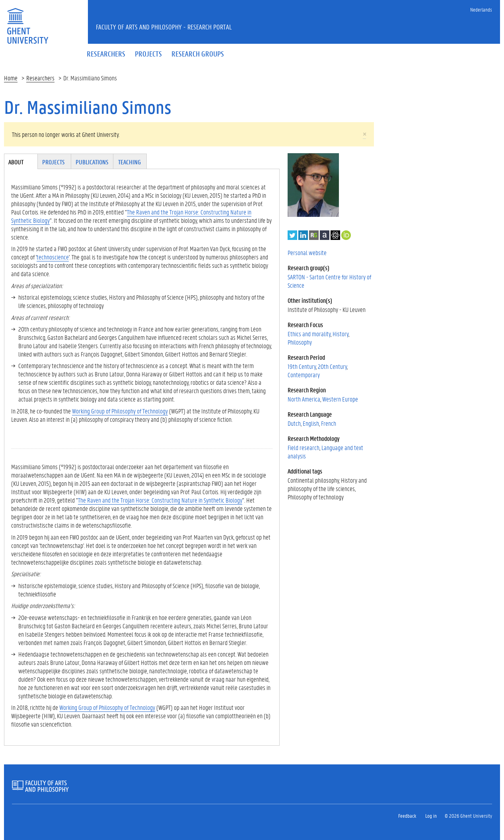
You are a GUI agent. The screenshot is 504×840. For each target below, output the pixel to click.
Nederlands (481, 9)
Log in (431, 816)
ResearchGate (314, 235)
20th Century (332, 366)
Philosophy (300, 342)
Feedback (407, 816)
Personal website (307, 252)
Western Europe (340, 399)
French (329, 423)
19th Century (302, 366)
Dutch (294, 423)
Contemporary (304, 375)
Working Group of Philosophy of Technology (120, 411)
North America (304, 399)
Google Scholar (335, 235)
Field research (304, 447)
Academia (325, 235)
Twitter (292, 235)
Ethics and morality (309, 334)
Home (11, 78)
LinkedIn (303, 235)
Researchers (40, 78)
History (341, 334)
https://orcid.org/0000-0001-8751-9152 (346, 235)
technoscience (53, 257)
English (311, 423)
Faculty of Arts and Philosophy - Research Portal (164, 27)
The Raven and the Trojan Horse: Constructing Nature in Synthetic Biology (131, 216)
